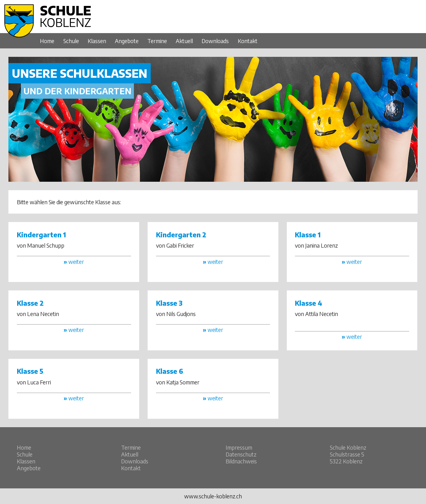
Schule (71, 41)
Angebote (127, 41)
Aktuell (184, 41)
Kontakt (248, 41)
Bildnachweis (241, 461)
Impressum (239, 447)
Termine (157, 41)
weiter (74, 262)
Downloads (215, 41)
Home (47, 41)
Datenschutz (241, 454)
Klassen (97, 41)
